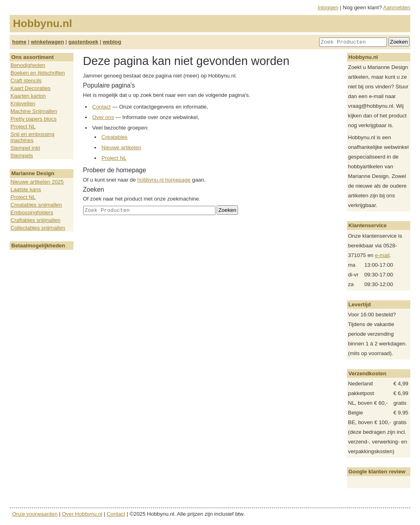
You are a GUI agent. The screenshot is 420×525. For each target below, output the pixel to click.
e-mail (382, 255)
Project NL (23, 127)
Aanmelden (397, 7)
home (19, 42)
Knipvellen (23, 104)
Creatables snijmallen (36, 205)
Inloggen (328, 7)
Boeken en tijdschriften (38, 73)
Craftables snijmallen (36, 220)
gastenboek (84, 42)
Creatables (115, 137)
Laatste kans (26, 189)
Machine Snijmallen (34, 111)
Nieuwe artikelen (122, 147)
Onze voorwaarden (35, 514)
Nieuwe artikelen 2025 (37, 182)
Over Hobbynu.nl (82, 514)
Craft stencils (26, 81)
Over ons (103, 117)
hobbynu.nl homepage (164, 180)
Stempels (22, 156)
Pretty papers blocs (33, 119)
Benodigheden (28, 65)
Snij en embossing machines (32, 137)
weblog (112, 42)
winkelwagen (47, 42)
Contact (102, 107)
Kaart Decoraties (30, 88)
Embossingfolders (32, 212)
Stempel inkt (25, 148)
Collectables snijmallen (38, 228)
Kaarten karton (28, 96)
